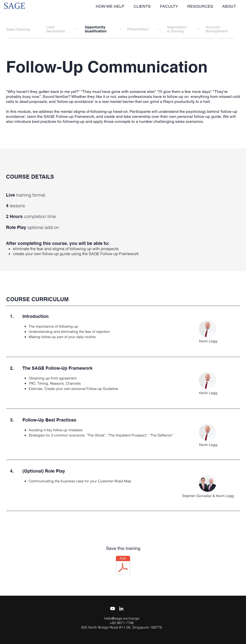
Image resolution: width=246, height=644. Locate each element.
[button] (111, 6)
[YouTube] (113, 608)
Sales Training (18, 29)
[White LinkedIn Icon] (121, 608)
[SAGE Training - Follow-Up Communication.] (123, 566)
